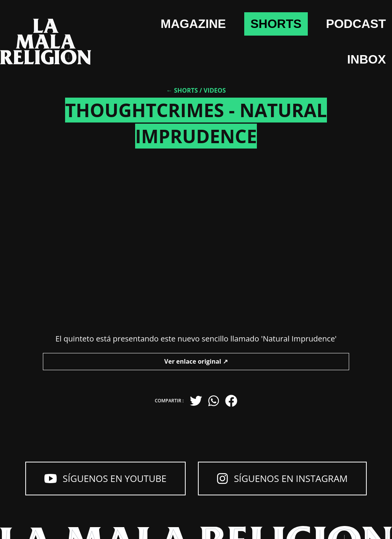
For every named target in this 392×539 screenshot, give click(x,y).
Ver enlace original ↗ (196, 361)
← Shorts (182, 90)
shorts (276, 24)
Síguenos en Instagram (282, 478)
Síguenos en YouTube (105, 478)
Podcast (356, 24)
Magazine (194, 24)
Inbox (367, 59)
